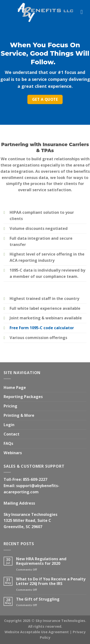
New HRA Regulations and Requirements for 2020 (41, 561)
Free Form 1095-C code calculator (42, 328)
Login (9, 425)
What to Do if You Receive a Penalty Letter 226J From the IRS (51, 581)
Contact (12, 434)
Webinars (13, 453)
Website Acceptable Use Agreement (37, 632)
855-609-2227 (35, 479)
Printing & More (19, 415)
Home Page (15, 388)
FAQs (8, 443)
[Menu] (83, 12)
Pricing (10, 406)
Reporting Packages (23, 397)
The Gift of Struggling (38, 599)
